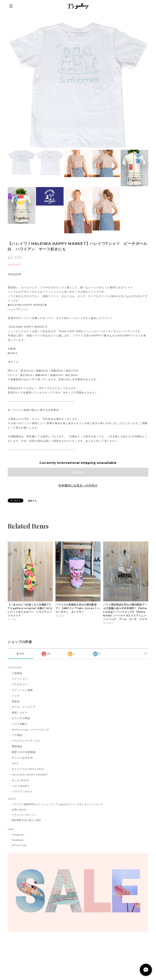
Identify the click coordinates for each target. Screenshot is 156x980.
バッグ (16, 696)
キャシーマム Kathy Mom (28, 769)
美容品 (16, 701)
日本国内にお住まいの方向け (78, 486)
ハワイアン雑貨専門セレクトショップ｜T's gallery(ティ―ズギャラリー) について (57, 804)
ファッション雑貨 (22, 690)
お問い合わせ (19, 810)
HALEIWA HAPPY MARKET (30, 775)
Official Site (19, 845)
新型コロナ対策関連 (24, 752)
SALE (15, 763)
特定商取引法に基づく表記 (26, 820)
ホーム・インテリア (24, 707)
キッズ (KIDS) (20, 780)
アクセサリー (20, 684)
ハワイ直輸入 (20, 724)
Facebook (18, 840)
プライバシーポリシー (24, 815)
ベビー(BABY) (21, 786)
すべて (20, 654)
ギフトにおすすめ (22, 758)
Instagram (18, 835)
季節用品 (17, 746)
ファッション (20, 679)
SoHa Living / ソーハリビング (30, 730)
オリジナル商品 (21, 718)
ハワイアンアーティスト (26, 741)
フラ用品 (17, 735)
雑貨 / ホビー (20, 712)
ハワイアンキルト (22, 791)
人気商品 (17, 673)
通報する (32, 501)
